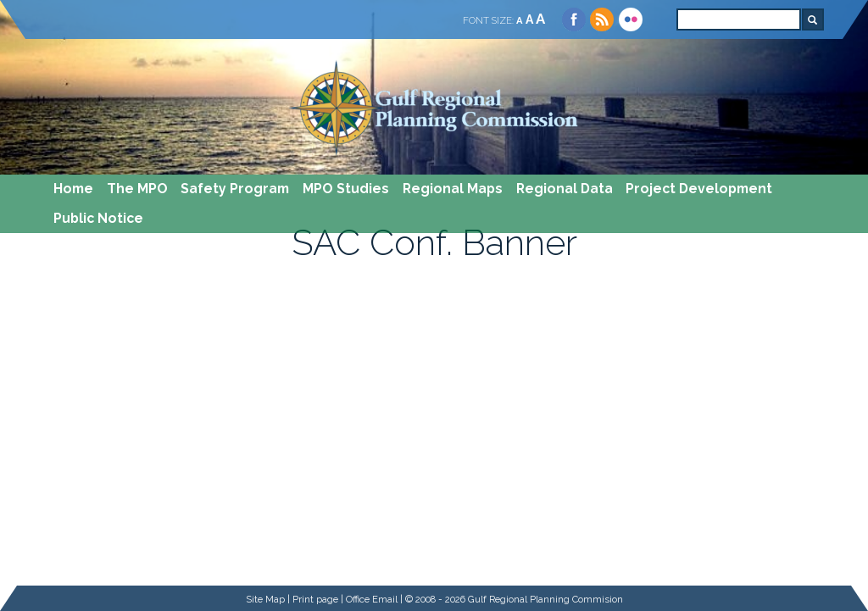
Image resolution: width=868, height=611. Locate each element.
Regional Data (565, 189)
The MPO (137, 189)
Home (73, 189)
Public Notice (98, 218)
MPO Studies (346, 189)
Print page (315, 599)
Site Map (265, 599)
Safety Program (235, 189)
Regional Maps (453, 189)
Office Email (372, 599)
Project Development (699, 189)
